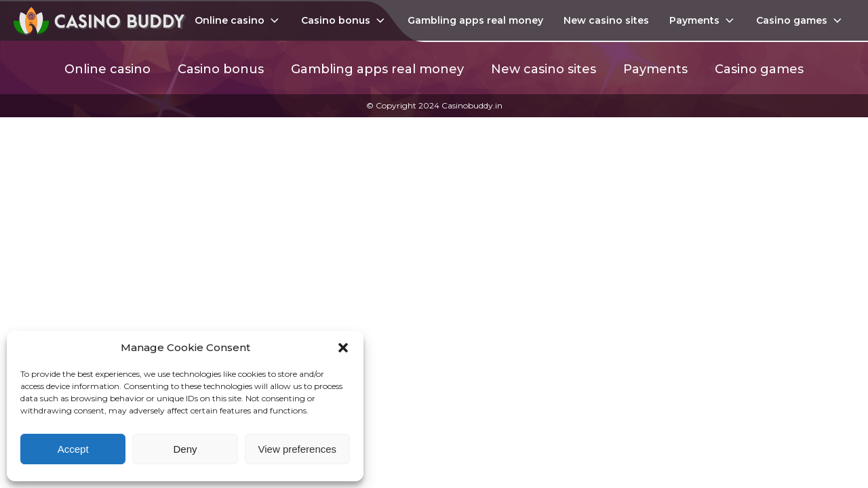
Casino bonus (344, 20)
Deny (185, 449)
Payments (703, 20)
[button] (343, 348)
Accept (73, 449)
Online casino (238, 20)
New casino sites (606, 20)
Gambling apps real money (475, 20)
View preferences (298, 449)
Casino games (800, 20)
